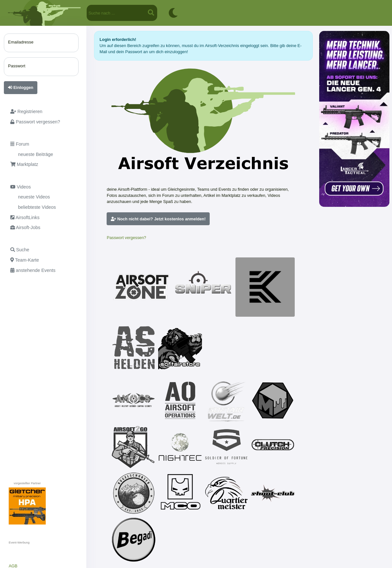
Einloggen (21, 87)
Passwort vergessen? (126, 238)
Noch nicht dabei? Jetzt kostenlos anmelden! (158, 219)
